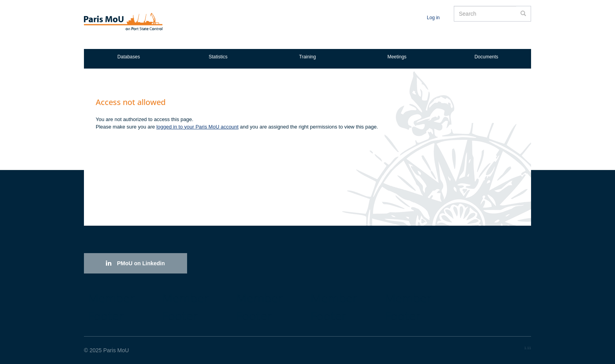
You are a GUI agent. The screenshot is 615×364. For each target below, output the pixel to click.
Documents (487, 57)
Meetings (397, 57)
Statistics (218, 57)
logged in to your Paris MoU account (198, 127)
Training (308, 57)
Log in (433, 18)
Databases (128, 57)
